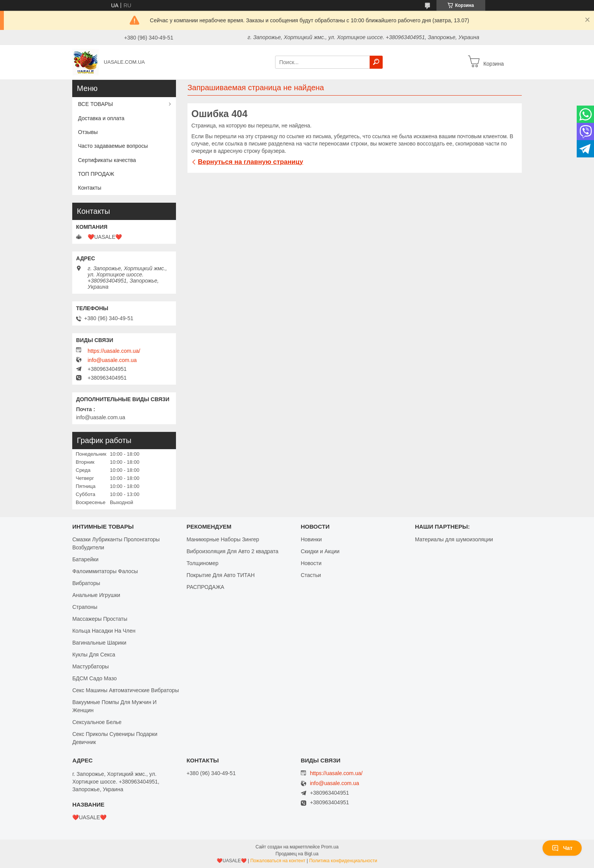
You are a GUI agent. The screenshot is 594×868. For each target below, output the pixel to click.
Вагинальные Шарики (99, 643)
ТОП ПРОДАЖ (96, 174)
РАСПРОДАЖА (205, 587)
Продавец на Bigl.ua (297, 854)
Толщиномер (202, 563)
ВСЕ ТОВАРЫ (95, 104)
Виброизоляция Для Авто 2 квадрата (232, 551)
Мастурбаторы (90, 666)
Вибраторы (86, 583)
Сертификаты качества (107, 160)
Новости (311, 563)
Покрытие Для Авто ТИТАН (220, 575)
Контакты (90, 188)
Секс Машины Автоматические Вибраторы (125, 690)
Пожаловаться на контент (278, 861)
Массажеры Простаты (100, 619)
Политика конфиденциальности (343, 861)
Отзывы (88, 132)
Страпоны (85, 607)
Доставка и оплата (101, 118)
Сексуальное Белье (97, 722)
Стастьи (311, 575)
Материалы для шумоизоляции (454, 539)
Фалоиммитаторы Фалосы (105, 571)
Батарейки (85, 559)
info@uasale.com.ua (112, 360)
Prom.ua (330, 847)
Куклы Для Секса (94, 655)
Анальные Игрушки (96, 595)
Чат (562, 848)
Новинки (311, 539)
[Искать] (376, 62)
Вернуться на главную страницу (251, 162)
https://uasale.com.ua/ (114, 351)
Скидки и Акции (320, 551)
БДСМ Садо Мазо (95, 678)
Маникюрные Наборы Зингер (223, 539)
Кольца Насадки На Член (104, 631)
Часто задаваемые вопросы (113, 146)
